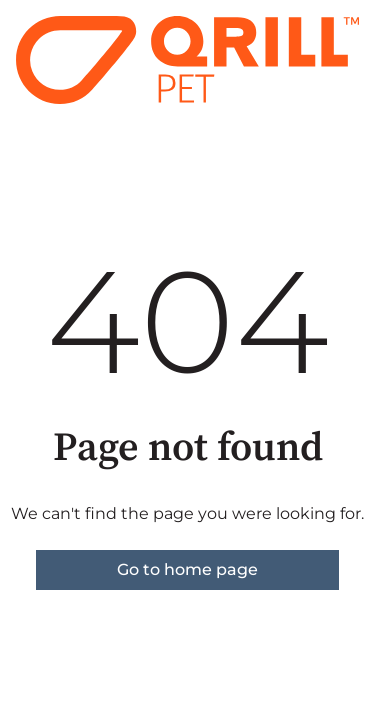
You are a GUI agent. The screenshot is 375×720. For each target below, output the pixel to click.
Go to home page (187, 569)
